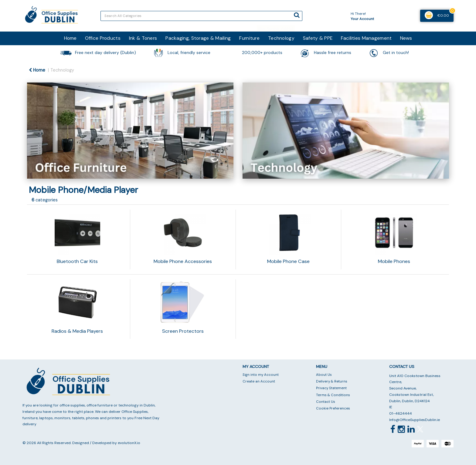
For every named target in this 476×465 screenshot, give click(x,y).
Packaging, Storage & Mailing (198, 38)
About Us (324, 375)
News (406, 38)
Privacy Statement (331, 388)
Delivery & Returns (332, 381)
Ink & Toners (143, 38)
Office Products (103, 38)
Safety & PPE (318, 38)
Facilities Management (366, 38)
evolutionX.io (129, 443)
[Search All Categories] (201, 16)
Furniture (249, 38)
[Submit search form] (297, 15)
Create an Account (259, 381)
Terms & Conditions (333, 395)
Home (70, 38)
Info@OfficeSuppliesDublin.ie (415, 420)
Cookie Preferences (333, 408)
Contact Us (326, 402)
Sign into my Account (261, 375)
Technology (281, 38)
